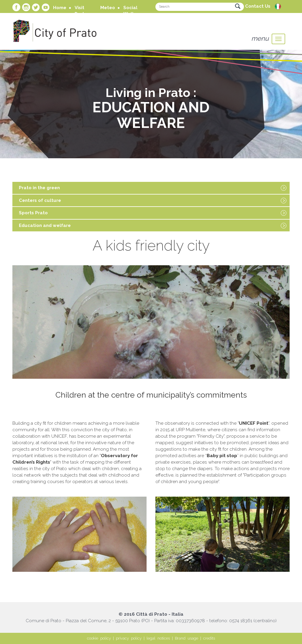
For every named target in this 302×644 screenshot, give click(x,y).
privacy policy (129, 638)
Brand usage (187, 638)
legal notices (158, 638)
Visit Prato (81, 11)
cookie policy (99, 638)
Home (60, 8)
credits (209, 638)
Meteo (108, 8)
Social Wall (130, 11)
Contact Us (258, 6)
